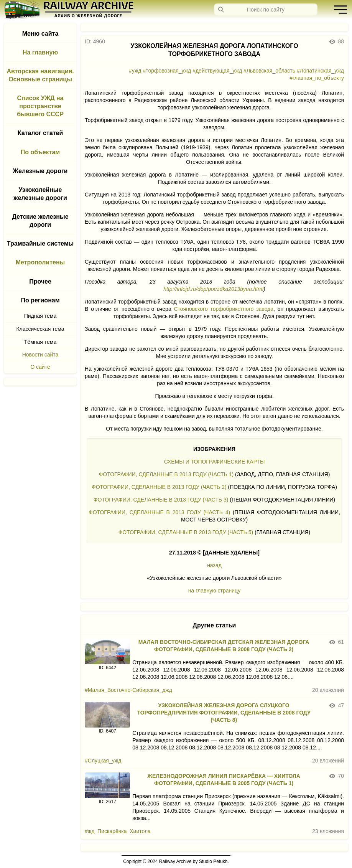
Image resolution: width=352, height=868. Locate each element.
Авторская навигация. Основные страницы (40, 75)
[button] (339, 10)
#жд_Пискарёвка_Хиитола (118, 831)
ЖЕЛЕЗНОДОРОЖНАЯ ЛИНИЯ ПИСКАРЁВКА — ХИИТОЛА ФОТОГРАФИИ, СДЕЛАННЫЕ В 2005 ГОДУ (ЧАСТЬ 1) (224, 780)
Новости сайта (40, 355)
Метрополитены (40, 262)
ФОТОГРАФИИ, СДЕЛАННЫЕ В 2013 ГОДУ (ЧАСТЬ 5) (186, 532)
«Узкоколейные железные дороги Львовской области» (214, 578)
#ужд (135, 71)
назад (214, 565)
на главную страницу (214, 591)
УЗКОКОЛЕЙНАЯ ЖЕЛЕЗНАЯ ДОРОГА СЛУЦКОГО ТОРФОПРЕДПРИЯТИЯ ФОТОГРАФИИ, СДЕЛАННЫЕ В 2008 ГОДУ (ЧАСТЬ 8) (224, 713)
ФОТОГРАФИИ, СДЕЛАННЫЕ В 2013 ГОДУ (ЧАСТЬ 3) (161, 500)
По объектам (40, 152)
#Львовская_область (269, 71)
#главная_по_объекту (317, 78)
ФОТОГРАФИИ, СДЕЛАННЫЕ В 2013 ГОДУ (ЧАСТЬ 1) (166, 474)
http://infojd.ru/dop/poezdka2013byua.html (213, 289)
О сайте (40, 367)
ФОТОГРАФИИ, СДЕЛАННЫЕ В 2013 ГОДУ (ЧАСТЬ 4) (159, 512)
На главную (40, 52)
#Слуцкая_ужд (103, 761)
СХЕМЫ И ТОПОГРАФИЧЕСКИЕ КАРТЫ (215, 462)
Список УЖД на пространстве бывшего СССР (40, 106)
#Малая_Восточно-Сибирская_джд (128, 690)
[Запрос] (266, 10)
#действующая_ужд (217, 71)
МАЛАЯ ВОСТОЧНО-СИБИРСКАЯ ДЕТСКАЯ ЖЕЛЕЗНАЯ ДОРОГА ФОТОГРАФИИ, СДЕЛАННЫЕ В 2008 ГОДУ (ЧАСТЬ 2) (224, 646)
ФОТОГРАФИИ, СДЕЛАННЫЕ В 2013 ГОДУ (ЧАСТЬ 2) (159, 487)
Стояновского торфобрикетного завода (224, 309)
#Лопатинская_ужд (320, 71)
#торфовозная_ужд (167, 71)
